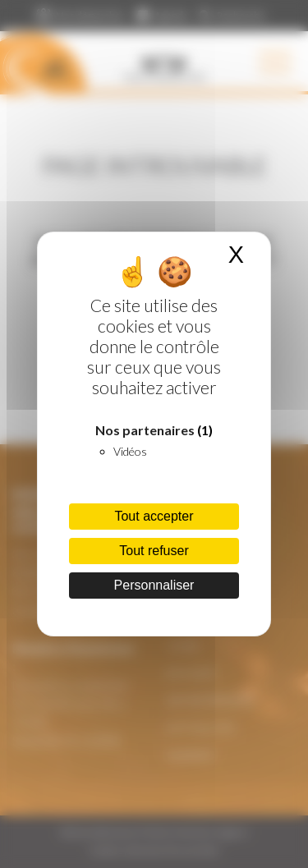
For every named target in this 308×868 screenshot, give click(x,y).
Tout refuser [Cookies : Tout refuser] (154, 551)
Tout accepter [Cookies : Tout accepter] (154, 516)
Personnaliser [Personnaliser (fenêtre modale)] (154, 585)
